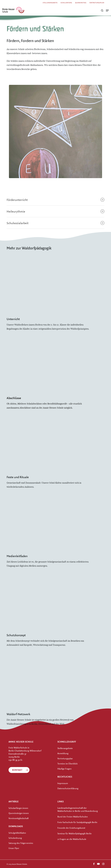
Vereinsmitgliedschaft (19, 818)
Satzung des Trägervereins (21, 843)
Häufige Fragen (64, 769)
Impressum (63, 783)
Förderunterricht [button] (55, 200)
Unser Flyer (14, 848)
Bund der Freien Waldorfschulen (73, 817)
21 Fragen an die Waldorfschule (72, 839)
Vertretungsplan (65, 758)
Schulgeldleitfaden (17, 833)
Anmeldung (63, 753)
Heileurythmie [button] (55, 211)
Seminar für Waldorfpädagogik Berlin (75, 833)
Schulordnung (15, 838)
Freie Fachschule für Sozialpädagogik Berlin (77, 822)
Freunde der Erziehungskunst (71, 828)
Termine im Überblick (67, 764)
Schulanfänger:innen (18, 808)
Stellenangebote (65, 748)
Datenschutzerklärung (68, 788)
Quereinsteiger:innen (19, 813)
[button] (107, 10)
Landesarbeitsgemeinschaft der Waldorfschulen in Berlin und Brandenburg (78, 809)
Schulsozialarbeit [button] (55, 223)
